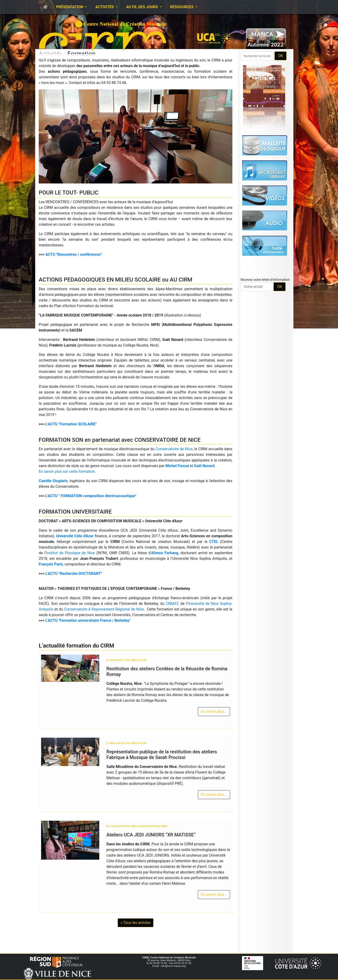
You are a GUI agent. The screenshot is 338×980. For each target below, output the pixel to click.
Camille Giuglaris (53, 481)
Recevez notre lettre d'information (265, 280)
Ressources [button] (182, 7)
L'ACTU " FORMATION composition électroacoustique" (91, 496)
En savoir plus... (214, 711)
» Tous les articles (136, 923)
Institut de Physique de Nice (70, 553)
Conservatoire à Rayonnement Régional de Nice (104, 609)
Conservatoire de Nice (174, 449)
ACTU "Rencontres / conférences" (74, 254)
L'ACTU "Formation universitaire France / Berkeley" (88, 620)
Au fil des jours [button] (143, 7)
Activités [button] (105, 7)
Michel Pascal (177, 466)
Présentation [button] (70, 7)
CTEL (214, 542)
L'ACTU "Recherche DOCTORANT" (74, 574)
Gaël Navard (204, 466)
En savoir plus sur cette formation (67, 471)
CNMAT (172, 604)
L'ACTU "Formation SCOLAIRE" (71, 424)
